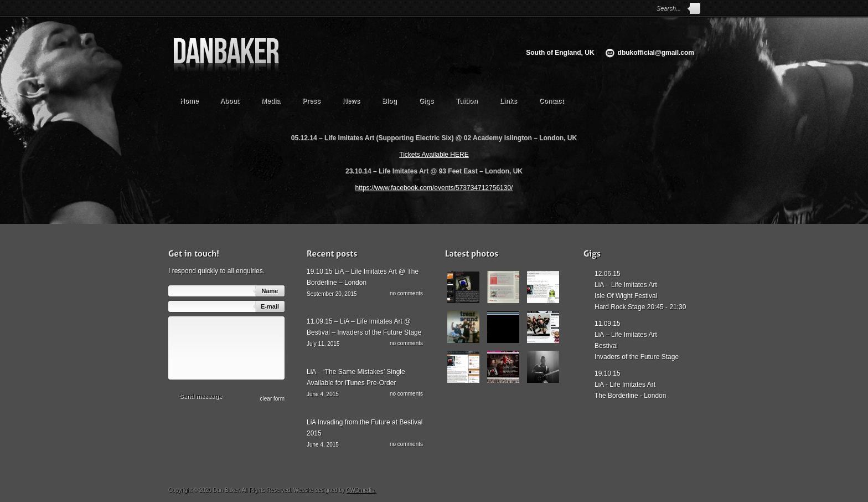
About (235, 99)
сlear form (272, 399)
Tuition (472, 99)
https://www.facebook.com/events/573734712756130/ (434, 188)
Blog (389, 101)
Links (508, 101)
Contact (552, 101)
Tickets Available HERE (434, 155)
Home (189, 101)
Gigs (427, 101)
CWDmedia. (361, 490)
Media (276, 99)
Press (311, 101)
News (351, 101)
